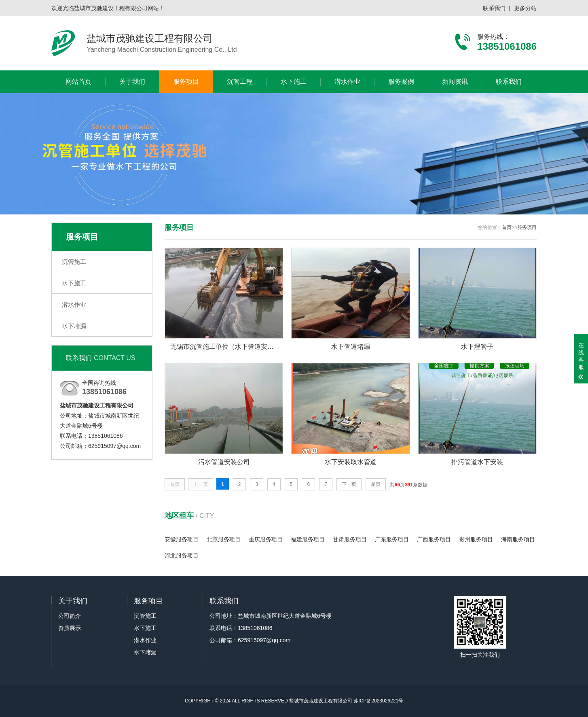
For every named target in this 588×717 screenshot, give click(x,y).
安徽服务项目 (182, 539)
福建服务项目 (308, 539)
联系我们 (494, 8)
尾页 (376, 484)
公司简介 (70, 616)
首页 (507, 227)
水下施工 (294, 82)
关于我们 (132, 82)
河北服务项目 (182, 556)
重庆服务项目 (266, 539)
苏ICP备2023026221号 (378, 701)
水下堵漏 (74, 326)
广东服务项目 (392, 539)
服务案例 (401, 82)
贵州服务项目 (476, 539)
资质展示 (70, 628)
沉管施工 (74, 262)
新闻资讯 (455, 82)
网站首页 (78, 82)
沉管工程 (240, 82)
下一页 (349, 484)
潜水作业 (347, 82)
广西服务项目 (434, 539)
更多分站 (525, 8)
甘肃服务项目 (350, 539)
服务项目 (186, 82)
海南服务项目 (518, 539)
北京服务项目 (224, 539)
